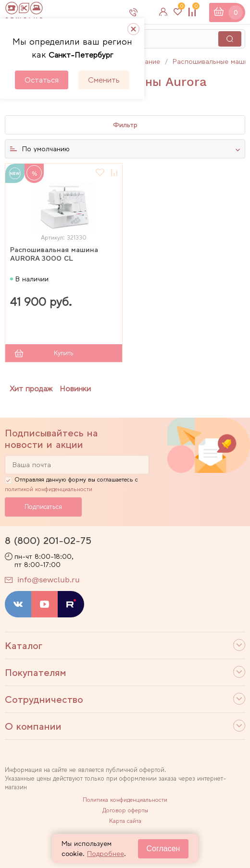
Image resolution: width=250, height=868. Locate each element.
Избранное (180, 8)
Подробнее (106, 854)
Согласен (163, 849)
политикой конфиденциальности (49, 489)
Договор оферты (125, 810)
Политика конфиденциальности (125, 800)
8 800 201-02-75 (146, 12)
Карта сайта (125, 821)
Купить (64, 353)
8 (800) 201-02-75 (48, 541)
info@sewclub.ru (49, 580)
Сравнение (195, 8)
